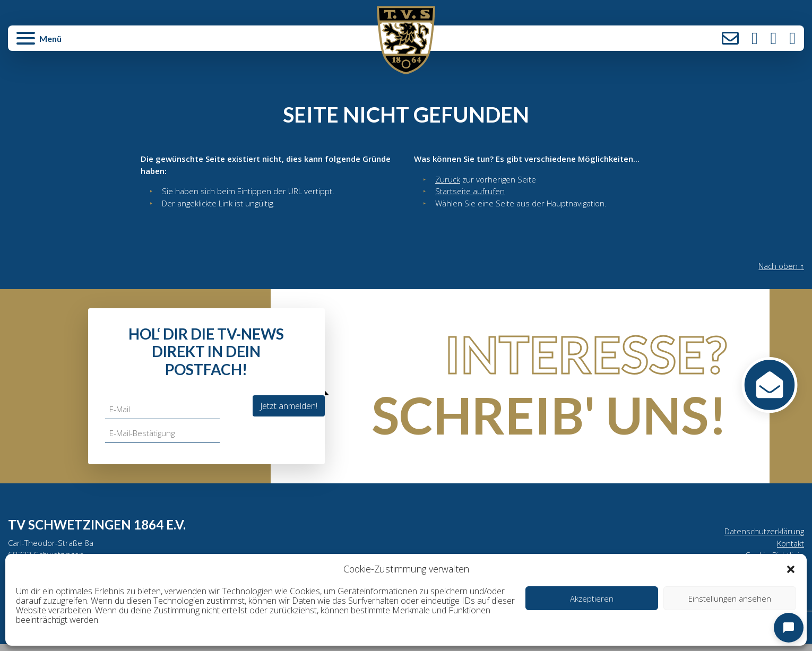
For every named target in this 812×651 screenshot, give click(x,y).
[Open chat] (789, 628)
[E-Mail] (164, 413)
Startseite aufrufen (470, 193)
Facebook (774, 38)
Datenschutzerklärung (762, 535)
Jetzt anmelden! (289, 409)
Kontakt (730, 38)
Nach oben (780, 270)
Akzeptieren (592, 598)
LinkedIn (792, 38)
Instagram (755, 38)
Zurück (448, 180)
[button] (791, 569)
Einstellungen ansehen (730, 598)
